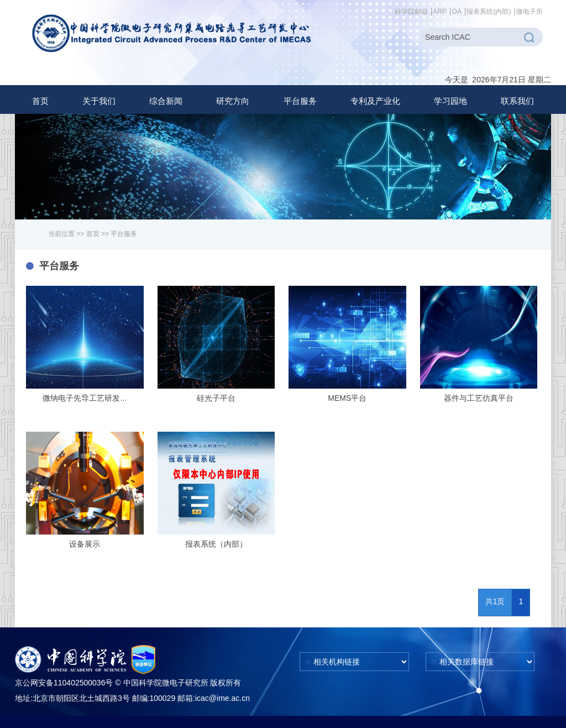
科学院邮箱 (411, 12)
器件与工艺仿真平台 (479, 398)
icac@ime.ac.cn (222, 698)
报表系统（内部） (216, 544)
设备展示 (85, 544)
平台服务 (124, 234)
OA (457, 12)
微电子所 (530, 12)
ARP (440, 12)
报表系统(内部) (489, 12)
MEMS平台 (347, 398)
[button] (99, 101)
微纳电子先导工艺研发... (85, 398)
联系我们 (517, 101)
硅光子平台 (216, 398)
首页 (40, 101)
